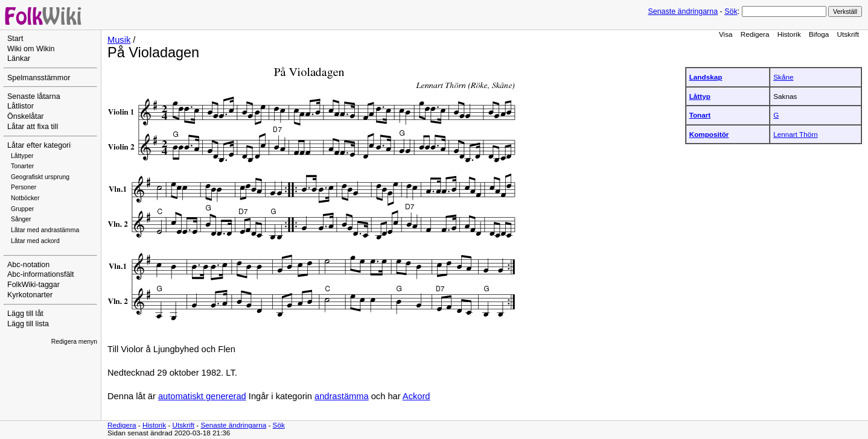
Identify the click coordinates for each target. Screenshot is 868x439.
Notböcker (25, 198)
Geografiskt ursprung (40, 177)
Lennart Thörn (795, 134)
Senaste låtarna (34, 96)
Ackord (416, 396)
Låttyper (22, 156)
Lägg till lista (28, 324)
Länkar (19, 58)
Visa (726, 34)
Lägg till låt (25, 314)
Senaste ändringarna (683, 11)
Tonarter (22, 166)
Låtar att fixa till (33, 127)
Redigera (755, 34)
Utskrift (848, 34)
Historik (789, 34)
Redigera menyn (74, 342)
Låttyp (700, 96)
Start (15, 39)
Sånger (21, 219)
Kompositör (709, 134)
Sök (731, 11)
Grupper (22, 209)
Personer (24, 187)
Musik (119, 40)
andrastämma (342, 396)
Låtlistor (21, 106)
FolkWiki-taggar (34, 285)
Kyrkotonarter (30, 295)
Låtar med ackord (35, 241)
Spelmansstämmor (39, 78)
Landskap (706, 77)
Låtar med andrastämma (45, 230)
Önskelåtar (26, 116)
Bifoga (819, 34)
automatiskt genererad (202, 396)
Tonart (700, 115)
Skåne (783, 77)
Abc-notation (28, 265)
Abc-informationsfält (41, 274)
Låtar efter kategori (39, 145)
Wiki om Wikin (31, 49)
